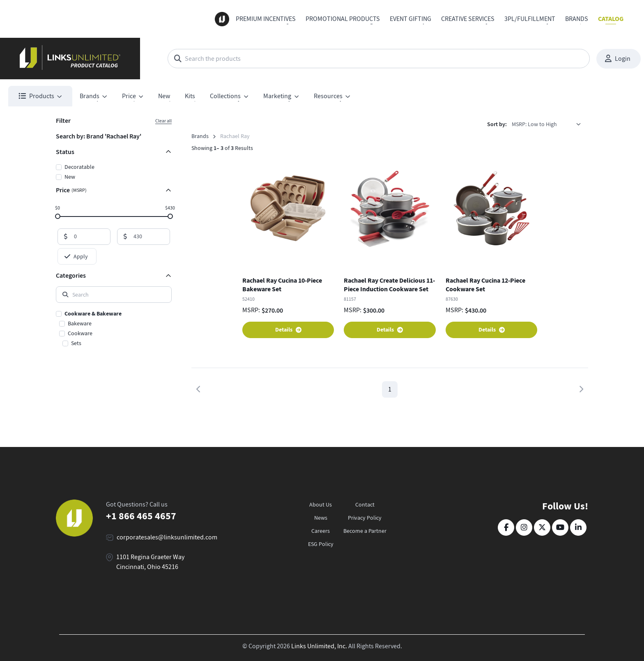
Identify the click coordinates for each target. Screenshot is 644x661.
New (164, 96)
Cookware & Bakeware (93, 314)
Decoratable (79, 167)
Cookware (80, 333)
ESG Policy (321, 544)
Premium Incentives (266, 19)
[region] (114, 329)
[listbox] (549, 124)
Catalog (611, 19)
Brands (577, 19)
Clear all (163, 121)
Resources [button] (328, 96)
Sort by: (497, 124)
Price (71, 190)
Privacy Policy (365, 518)
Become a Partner (365, 531)
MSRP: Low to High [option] (534, 124)
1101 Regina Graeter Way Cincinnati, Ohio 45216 (150, 562)
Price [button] (129, 96)
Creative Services (468, 19)
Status (65, 152)
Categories (71, 275)
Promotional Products (343, 19)
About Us (321, 504)
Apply (76, 256)
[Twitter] (542, 527)
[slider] (58, 216)
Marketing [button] (277, 96)
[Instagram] (524, 527)
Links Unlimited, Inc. (319, 646)
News (321, 518)
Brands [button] (90, 96)
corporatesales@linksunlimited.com (167, 537)
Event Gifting (411, 19)
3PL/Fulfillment (530, 19)
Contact (365, 504)
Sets (76, 343)
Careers (321, 531)
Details (288, 330)
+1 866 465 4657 (141, 516)
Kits (190, 96)
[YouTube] (560, 527)
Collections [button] (225, 96)
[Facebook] (506, 527)
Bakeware (80, 323)
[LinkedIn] (578, 527)
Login (618, 59)
